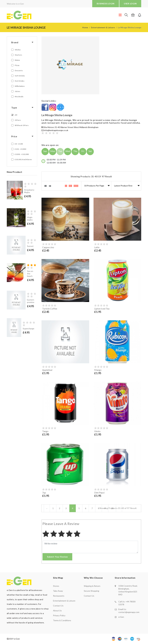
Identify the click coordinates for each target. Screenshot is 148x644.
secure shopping (91, 591)
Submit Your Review (57, 557)
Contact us (58, 606)
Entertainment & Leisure (103, 27)
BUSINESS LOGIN (106, 4)
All (16, 115)
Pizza (17, 65)
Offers (18, 120)
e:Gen (121, 617)
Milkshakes (20, 86)
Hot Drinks (20, 81)
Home (85, 27)
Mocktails (19, 97)
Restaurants (59, 596)
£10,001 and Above (23, 159)
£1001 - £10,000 (22, 154)
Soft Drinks (20, 76)
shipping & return (92, 586)
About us (57, 611)
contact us (89, 596)
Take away (58, 591)
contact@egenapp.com (129, 612)
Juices (17, 91)
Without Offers (22, 125)
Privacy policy (59, 615)
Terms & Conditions (62, 620)
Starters (18, 55)
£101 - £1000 (20, 149)
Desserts (19, 71)
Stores (56, 586)
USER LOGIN (130, 4)
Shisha (18, 50)
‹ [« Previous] (47, 508)
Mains (17, 60)
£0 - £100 (19, 144)
